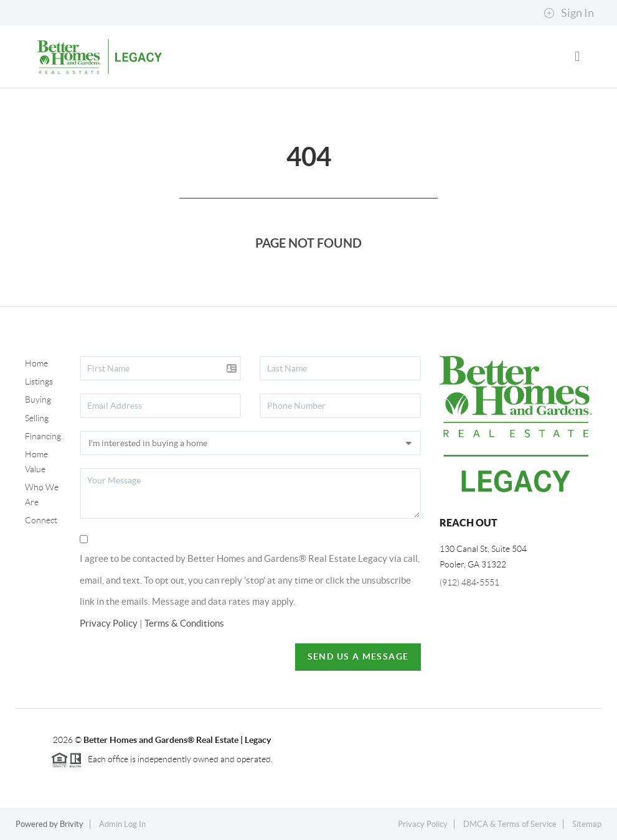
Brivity (72, 824)
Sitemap (587, 824)
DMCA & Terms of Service (510, 824)
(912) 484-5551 (469, 582)
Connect (41, 520)
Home (36, 363)
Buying (38, 399)
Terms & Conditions (184, 623)
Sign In (569, 13)
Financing (43, 436)
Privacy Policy (109, 623)
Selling (37, 418)
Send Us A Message (358, 656)
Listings (39, 381)
